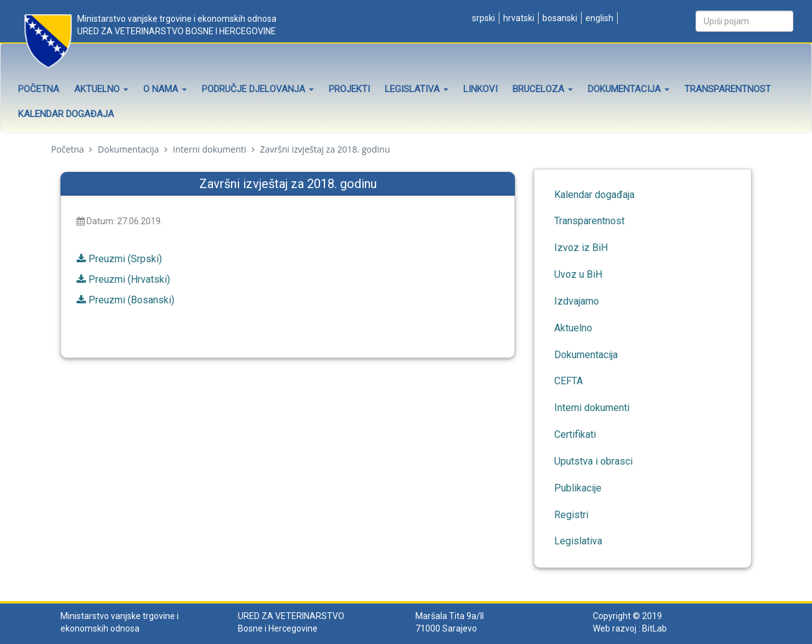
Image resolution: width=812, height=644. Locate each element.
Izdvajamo (577, 301)
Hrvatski (518, 18)
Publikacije (578, 488)
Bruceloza (543, 89)
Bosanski (559, 18)
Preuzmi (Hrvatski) (129, 279)
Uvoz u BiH (578, 274)
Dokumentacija (629, 89)
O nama (165, 89)
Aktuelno (101, 89)
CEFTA (569, 381)
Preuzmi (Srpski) (125, 259)
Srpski (483, 18)
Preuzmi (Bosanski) (131, 300)
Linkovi (480, 89)
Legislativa (417, 89)
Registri (571, 515)
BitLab (654, 628)
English (598, 18)
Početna (39, 89)
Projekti (349, 89)
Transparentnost (728, 89)
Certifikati (575, 434)
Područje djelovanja (258, 89)
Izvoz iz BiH (581, 248)
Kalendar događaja (66, 114)
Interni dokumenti (210, 149)
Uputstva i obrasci (593, 461)
